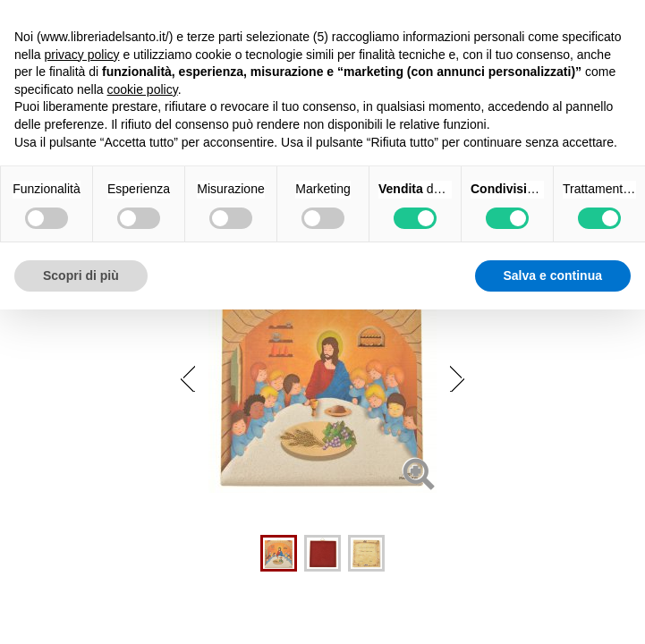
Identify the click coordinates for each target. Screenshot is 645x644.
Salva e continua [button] (553, 275)
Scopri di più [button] (81, 275)
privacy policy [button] (81, 55)
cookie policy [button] (143, 89)
